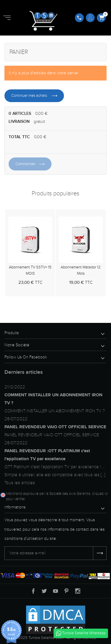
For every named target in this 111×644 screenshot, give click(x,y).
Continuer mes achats (30, 96)
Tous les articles (20, 483)
